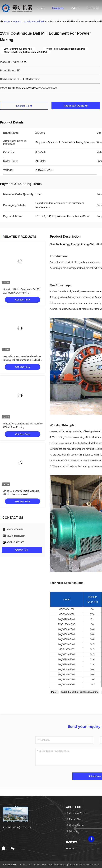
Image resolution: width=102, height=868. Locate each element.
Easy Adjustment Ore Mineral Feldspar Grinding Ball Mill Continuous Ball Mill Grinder (22, 360)
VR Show (93, 8)
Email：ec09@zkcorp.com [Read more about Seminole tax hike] (17, 827)
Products (58, 8)
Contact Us (24, 106)
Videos (75, 8)
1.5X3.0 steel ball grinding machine (80, 692)
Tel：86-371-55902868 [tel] (15, 821)
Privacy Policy (9, 865)
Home (41, 8)
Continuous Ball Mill (34, 21)
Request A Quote (76, 106)
